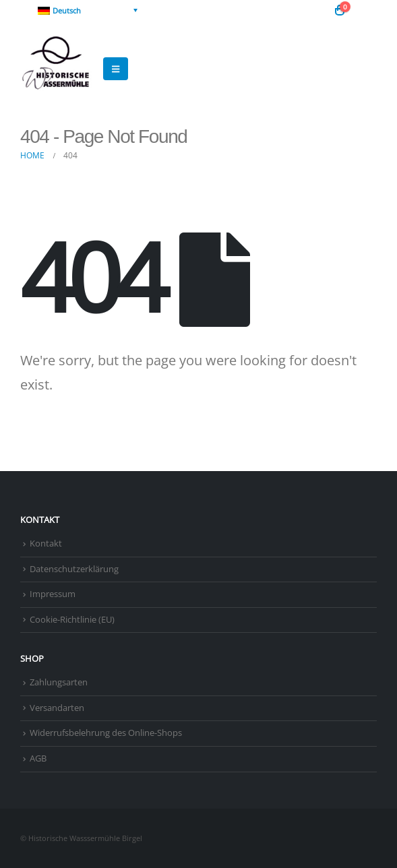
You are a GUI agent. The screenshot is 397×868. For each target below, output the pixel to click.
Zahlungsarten (59, 682)
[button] (366, 10)
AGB (38, 758)
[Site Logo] (57, 69)
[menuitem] (88, 10)
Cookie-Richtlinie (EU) (72, 620)
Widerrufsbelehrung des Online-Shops (106, 733)
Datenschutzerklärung (74, 569)
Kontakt (46, 544)
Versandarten (57, 708)
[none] (88, 10)
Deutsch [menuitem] (67, 10)
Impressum (53, 594)
